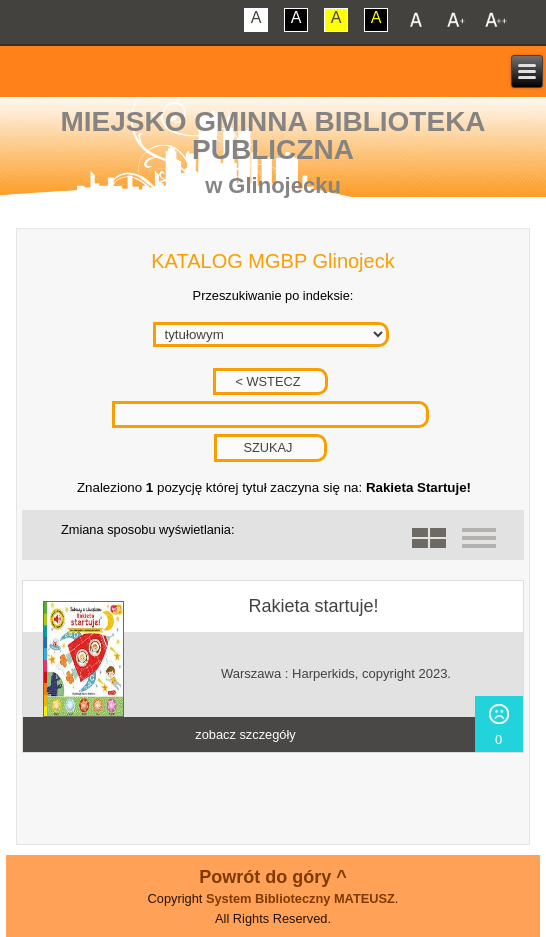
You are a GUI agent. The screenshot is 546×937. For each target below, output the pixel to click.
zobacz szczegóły (245, 734)
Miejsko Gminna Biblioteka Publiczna (272, 135)
